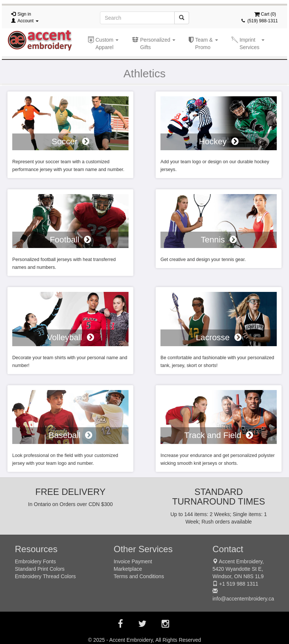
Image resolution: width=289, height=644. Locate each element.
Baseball (70, 435)
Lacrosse (218, 337)
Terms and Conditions (139, 576)
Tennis (218, 240)
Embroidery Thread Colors (45, 576)
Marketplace (128, 569)
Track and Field (219, 435)
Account (28, 21)
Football (70, 240)
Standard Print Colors (40, 569)
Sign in (24, 14)
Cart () (265, 14)
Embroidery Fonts (35, 561)
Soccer (70, 141)
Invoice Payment (133, 561)
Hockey (218, 141)
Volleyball (70, 337)
